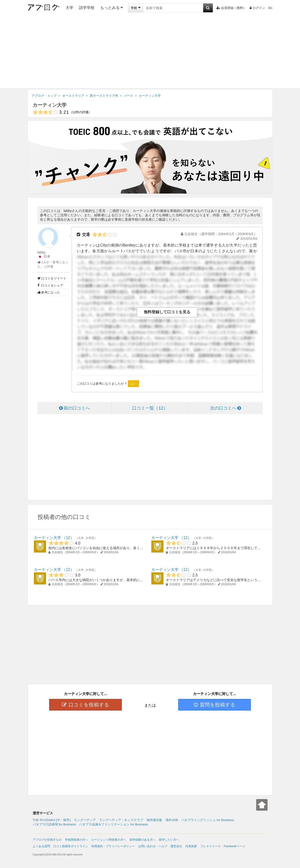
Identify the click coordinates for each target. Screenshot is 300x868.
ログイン (257, 8)
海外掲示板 (154, 820)
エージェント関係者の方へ (109, 840)
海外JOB (172, 820)
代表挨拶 (191, 846)
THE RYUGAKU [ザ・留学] (52, 820)
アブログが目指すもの (47, 840)
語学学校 (87, 8)
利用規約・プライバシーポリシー (113, 846)
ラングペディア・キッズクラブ (121, 820)
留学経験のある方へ (143, 840)
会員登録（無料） (231, 8)
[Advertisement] (150, 52)
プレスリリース (210, 846)
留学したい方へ (169, 840)
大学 (69, 8)
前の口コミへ (74, 408)
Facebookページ (235, 846)
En (270, 8)
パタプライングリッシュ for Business (208, 820)
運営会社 (176, 846)
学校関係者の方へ (77, 840)
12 (68, 538)
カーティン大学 (50, 105)
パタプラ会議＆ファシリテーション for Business (113, 824)
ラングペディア (85, 820)
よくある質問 (41, 846)
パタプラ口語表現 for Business (54, 824)
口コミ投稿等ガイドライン (71, 846)
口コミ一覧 (150, 408)
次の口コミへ (226, 408)
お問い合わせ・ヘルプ (153, 846)
